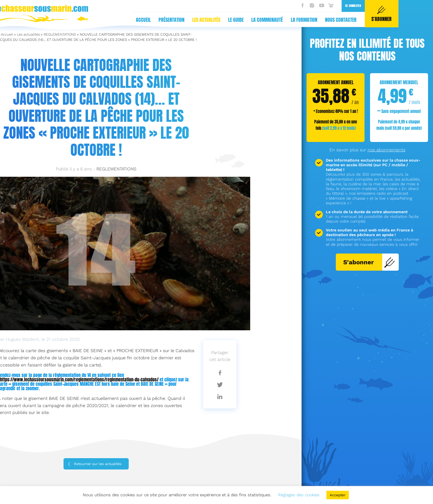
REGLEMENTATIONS (60, 34)
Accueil (46, 20)
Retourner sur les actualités (98, 464)
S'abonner (369, 262)
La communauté (170, 20)
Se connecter (256, 6)
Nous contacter (244, 20)
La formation (207, 20)
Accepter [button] (338, 495)
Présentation (75, 20)
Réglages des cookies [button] (299, 495)
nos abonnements (386, 150)
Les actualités (109, 20)
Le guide (139, 20)
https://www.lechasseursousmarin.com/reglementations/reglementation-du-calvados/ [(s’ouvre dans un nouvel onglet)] (79, 379)
